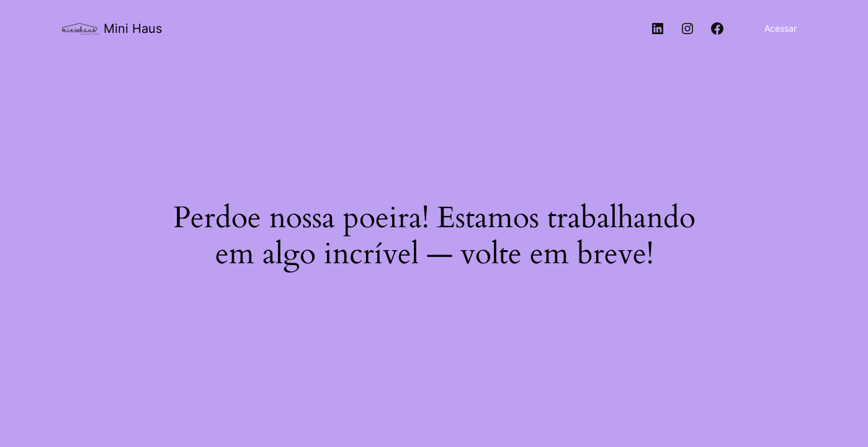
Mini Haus (133, 29)
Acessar (781, 28)
